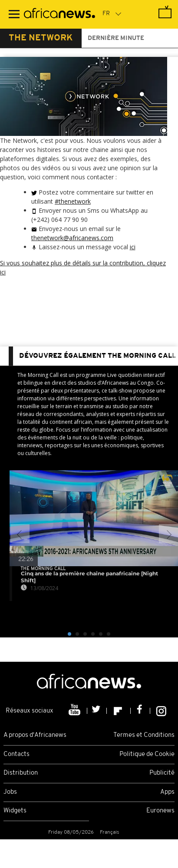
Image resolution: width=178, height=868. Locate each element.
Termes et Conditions (144, 735)
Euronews (160, 811)
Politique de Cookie (147, 754)
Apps (167, 792)
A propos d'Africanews (35, 735)
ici (133, 247)
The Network (41, 38)
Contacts (16, 754)
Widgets (15, 811)
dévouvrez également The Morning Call (97, 356)
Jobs (10, 792)
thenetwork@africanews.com (72, 238)
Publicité (162, 773)
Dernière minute (116, 38)
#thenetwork (73, 201)
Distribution (21, 773)
